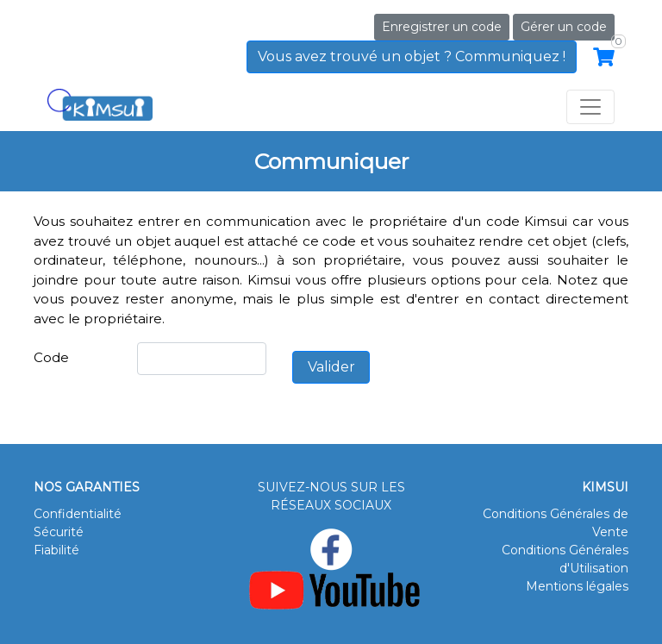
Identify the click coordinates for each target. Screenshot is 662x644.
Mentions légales (577, 586)
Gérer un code (564, 27)
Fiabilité (56, 550)
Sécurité (59, 532)
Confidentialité (78, 514)
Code (51, 357)
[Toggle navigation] (590, 107)
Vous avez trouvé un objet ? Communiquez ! (412, 56)
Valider (331, 367)
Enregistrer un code (442, 27)
